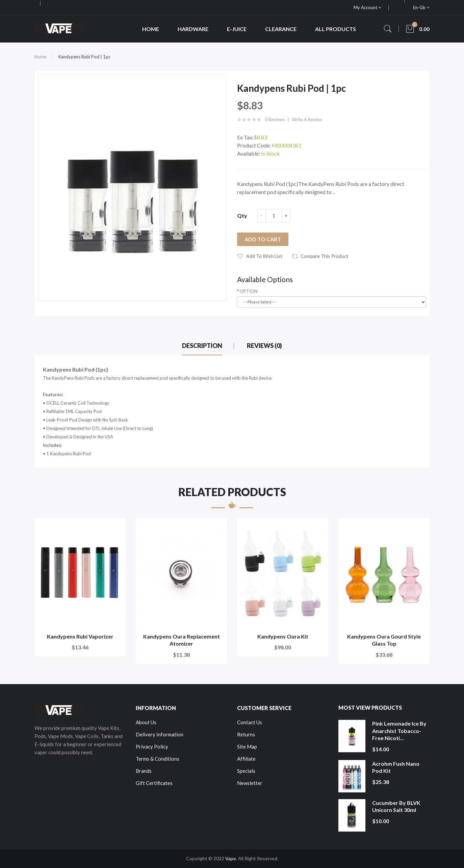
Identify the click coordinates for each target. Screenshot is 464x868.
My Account (367, 7)
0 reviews (275, 119)
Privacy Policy (152, 747)
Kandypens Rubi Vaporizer (80, 636)
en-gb (421, 7)
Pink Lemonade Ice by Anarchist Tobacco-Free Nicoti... (399, 731)
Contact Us (250, 722)
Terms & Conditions (158, 759)
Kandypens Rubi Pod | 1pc (84, 57)
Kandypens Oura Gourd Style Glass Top (384, 640)
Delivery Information (160, 734)
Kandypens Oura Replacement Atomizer (182, 640)
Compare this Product (325, 256)
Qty (242, 215)
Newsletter (250, 783)
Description (202, 346)
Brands (144, 771)
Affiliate (246, 759)
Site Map (247, 747)
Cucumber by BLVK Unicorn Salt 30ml (396, 806)
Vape (231, 858)
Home (40, 57)
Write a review (307, 119)
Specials (246, 771)
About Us (146, 722)
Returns (246, 734)
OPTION (249, 291)
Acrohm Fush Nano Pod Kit (396, 767)
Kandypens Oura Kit (283, 636)
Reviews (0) (264, 346)
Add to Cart (263, 239)
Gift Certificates (154, 783)
